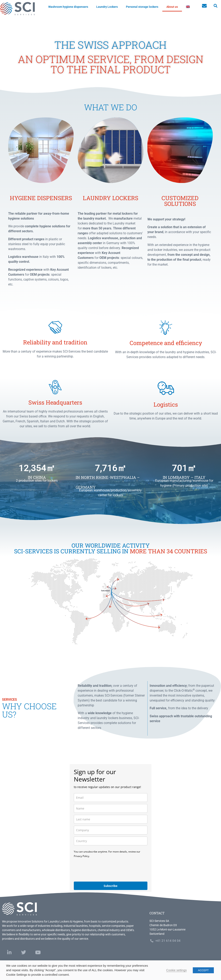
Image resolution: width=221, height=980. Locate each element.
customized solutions (180, 201)
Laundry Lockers (107, 7)
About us (172, 7)
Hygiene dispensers (41, 198)
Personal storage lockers (142, 7)
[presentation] (105, 869)
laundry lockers (110, 198)
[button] (215, 6)
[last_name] (111, 819)
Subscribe (110, 886)
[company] (111, 830)
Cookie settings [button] (176, 970)
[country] (111, 841)
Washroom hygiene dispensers (68, 7)
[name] (111, 808)
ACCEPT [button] (203, 970)
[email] (111, 798)
